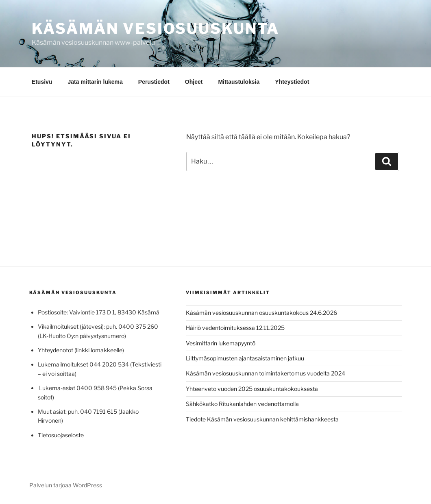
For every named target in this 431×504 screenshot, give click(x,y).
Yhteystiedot (292, 82)
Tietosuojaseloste (61, 435)
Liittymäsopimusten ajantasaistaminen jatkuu (245, 358)
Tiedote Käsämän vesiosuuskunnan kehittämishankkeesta (262, 419)
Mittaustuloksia (239, 82)
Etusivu (42, 82)
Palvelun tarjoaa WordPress (66, 485)
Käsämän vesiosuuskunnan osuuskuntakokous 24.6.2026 (261, 313)
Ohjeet (194, 82)
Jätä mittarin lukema (95, 82)
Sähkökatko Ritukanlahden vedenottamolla (242, 404)
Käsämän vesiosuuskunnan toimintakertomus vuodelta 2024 (266, 373)
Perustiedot (154, 82)
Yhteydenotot (56, 350)
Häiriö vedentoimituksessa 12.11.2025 (235, 328)
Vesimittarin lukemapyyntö (221, 343)
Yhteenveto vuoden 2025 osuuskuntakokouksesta (252, 389)
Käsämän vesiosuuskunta (156, 28)
